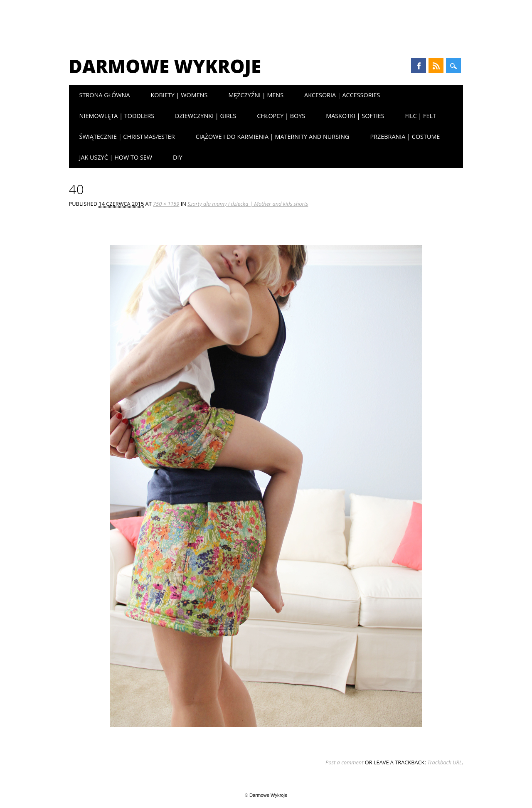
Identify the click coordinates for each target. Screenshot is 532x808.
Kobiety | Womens (179, 95)
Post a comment (344, 762)
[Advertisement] (266, 23)
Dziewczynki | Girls (206, 116)
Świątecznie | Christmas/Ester (127, 137)
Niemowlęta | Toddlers (117, 116)
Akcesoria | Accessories (342, 95)
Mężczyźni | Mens (256, 95)
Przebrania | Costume (405, 137)
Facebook (419, 66)
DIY (178, 157)
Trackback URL (445, 762)
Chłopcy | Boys (281, 116)
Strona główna (105, 95)
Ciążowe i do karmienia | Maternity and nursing (273, 137)
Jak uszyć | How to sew (116, 157)
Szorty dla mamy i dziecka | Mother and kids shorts (248, 204)
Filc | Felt (421, 116)
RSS (436, 66)
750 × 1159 (166, 204)
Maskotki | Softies (355, 116)
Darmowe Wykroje (165, 66)
